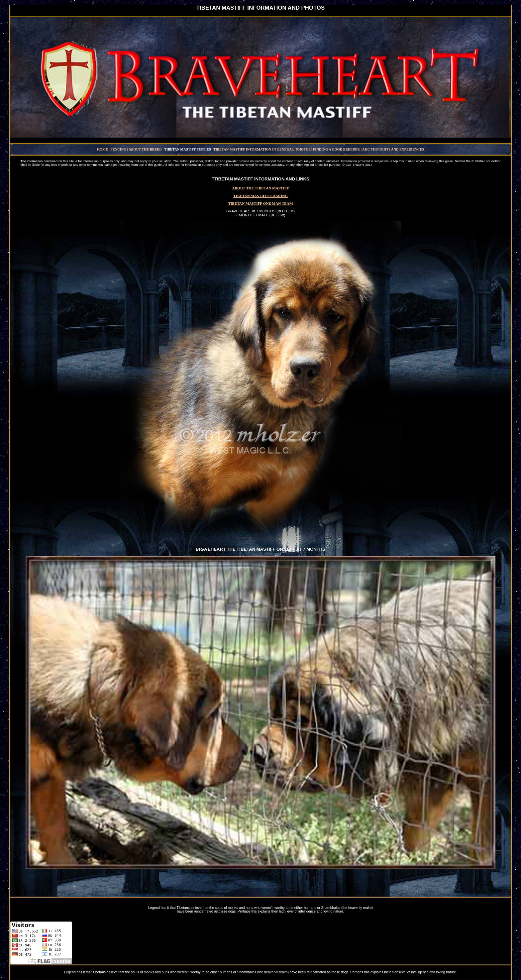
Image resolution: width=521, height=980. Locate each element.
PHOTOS (303, 149)
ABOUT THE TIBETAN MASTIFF (260, 188)
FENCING (118, 149)
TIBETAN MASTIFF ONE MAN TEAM (261, 203)
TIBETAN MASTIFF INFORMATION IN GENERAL (254, 149)
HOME (103, 149)
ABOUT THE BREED (145, 149)
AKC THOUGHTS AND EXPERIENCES (393, 149)
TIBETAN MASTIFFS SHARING (260, 196)
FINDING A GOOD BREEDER (336, 149)
